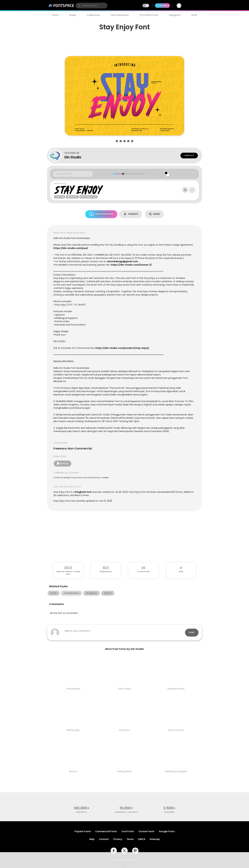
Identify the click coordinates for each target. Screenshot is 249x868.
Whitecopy (73, 730)
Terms (130, 839)
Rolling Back (125, 771)
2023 (68, 568)
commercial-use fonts (126, 812)
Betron (73, 771)
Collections (93, 15)
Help (92, 839)
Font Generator (120, 15)
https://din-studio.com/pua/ (71, 248)
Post (192, 632)
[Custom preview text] (73, 174)
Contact (189, 155)
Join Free (193, 5)
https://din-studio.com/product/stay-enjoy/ (122, 348)
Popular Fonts (83, 831)
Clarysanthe (73, 689)
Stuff (194, 15)
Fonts (55, 15)
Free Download (101, 214)
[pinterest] (135, 851)
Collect (131, 214)
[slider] (123, 174)
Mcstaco (124, 730)
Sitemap (155, 839)
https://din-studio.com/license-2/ (131, 265)
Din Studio (73, 157)
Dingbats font (83, 492)
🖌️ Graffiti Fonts (149, 15)
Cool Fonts (128, 831)
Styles (73, 15)
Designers (175, 15)
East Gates (125, 689)
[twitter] (124, 851)
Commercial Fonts (106, 831)
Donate (62, 464)
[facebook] (114, 851)
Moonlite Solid (176, 689)
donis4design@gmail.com (123, 261)
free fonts (82, 812)
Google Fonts (167, 831)
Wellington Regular (176, 771)
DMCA (142, 839)
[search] (91, 6)
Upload (162, 5)
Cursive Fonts (146, 831)
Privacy (118, 839)
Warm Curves (176, 730)
